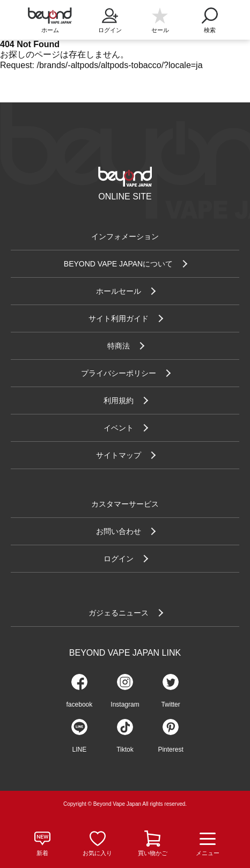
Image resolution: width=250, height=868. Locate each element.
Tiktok (125, 750)
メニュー (208, 844)
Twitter (170, 704)
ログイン (110, 17)
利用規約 (119, 400)
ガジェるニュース (119, 613)
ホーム (50, 30)
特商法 (119, 346)
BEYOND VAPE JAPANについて (118, 264)
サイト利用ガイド (119, 318)
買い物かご (153, 853)
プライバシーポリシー (119, 373)
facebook (80, 704)
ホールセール (119, 291)
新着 (42, 853)
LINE (80, 750)
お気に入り (97, 853)
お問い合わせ (119, 531)
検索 (210, 17)
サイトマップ (119, 455)
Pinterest (170, 750)
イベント (119, 428)
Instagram (125, 704)
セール (160, 30)
